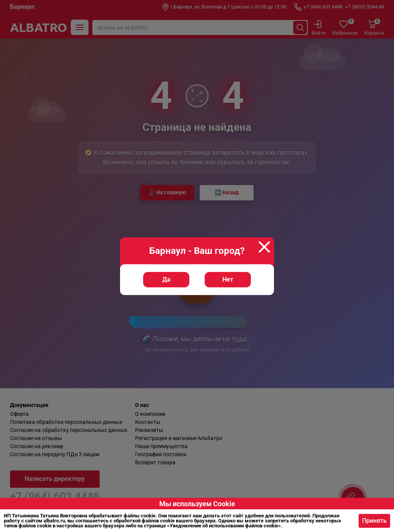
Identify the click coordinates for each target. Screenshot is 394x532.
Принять (374, 521)
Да (166, 279)
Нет (228, 279)
